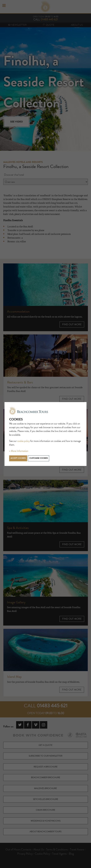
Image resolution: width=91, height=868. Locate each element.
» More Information (19, 451)
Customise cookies (39, 458)
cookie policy (23, 441)
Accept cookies (18, 458)
